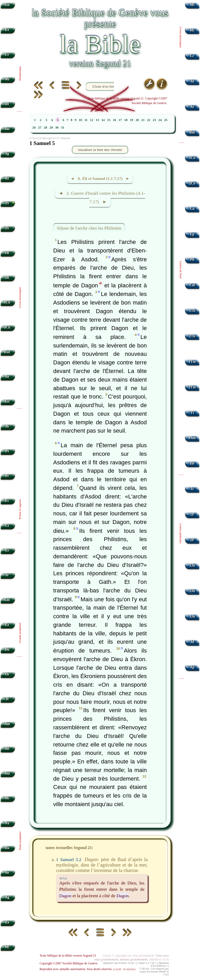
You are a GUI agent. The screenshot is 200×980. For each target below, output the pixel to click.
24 (160, 120)
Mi (7, 798)
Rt (7, 178)
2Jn (192, 591)
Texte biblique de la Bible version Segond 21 (68, 956)
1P (192, 514)
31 (63, 128)
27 (40, 128)
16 (114, 120)
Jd (192, 642)
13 (97, 120)
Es (7, 550)
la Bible (100, 44)
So (7, 873)
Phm (192, 438)
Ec (7, 501)
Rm (192, 132)
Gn (7, 5)
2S (7, 228)
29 (51, 128)
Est (7, 402)
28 (45, 128)
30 (57, 128)
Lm (7, 600)
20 (137, 120)
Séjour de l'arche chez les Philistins (89, 228)
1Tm (192, 362)
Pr (7, 476)
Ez (7, 625)
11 (86, 120)
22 (149, 120)
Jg (7, 154)
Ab (7, 749)
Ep (192, 234)
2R (7, 278)
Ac (192, 107)
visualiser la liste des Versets (100, 150)
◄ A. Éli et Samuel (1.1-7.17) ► (100, 178)
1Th (192, 311)
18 (126, 120)
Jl (7, 699)
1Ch (7, 302)
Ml (7, 947)
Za (7, 922)
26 (34, 128)
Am (7, 724)
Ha (7, 848)
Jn (192, 81)
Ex (7, 30)
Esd (7, 352)
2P (192, 540)
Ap (192, 667)
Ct (7, 526)
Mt (192, 5)
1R (7, 253)
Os (7, 674)
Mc (192, 30)
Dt (7, 104)
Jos (7, 129)
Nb (7, 79)
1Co (192, 158)
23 (154, 120)
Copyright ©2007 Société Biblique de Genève (69, 963)
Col (192, 285)
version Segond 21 (100, 63)
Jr (7, 575)
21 (143, 120)
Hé (192, 463)
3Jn (192, 617)
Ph (192, 260)
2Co (192, 183)
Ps (7, 451)
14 (103, 120)
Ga (192, 209)
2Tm (192, 387)
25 (166, 120)
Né (7, 377)
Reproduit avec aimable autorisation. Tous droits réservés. (87, 969)
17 (120, 120)
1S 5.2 (63, 878)
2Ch (7, 327)
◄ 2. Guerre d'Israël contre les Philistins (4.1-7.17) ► (102, 198)
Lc (192, 56)
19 (132, 120)
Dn (7, 650)
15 (109, 120)
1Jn (192, 565)
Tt (192, 413)
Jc (192, 489)
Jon (7, 773)
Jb (7, 426)
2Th (192, 336)
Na (7, 823)
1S (7, 203)
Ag (7, 897)
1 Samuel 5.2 (69, 859)
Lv (7, 55)
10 (80, 120)
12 (92, 120)
